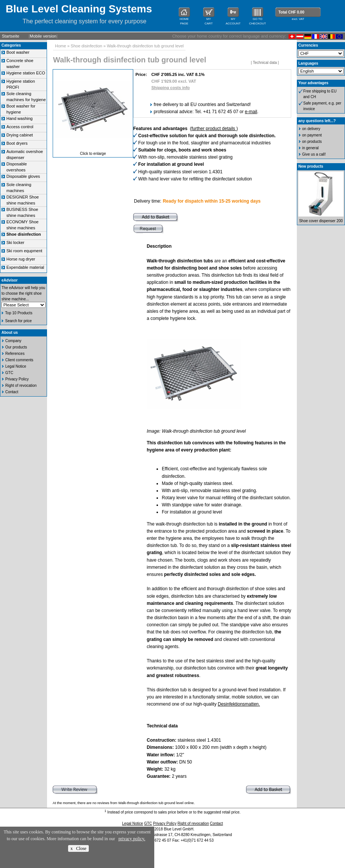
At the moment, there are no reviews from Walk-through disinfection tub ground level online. (124, 803)
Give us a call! (314, 154)
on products (312, 142)
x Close (78, 848)
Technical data (265, 63)
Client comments (19, 360)
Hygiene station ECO (26, 73)
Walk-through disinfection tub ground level (145, 46)
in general (310, 148)
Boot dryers (17, 143)
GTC (9, 373)
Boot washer (18, 52)
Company (13, 341)
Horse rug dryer (21, 259)
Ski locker (15, 242)
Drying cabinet (20, 135)
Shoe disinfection (87, 46)
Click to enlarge (93, 154)
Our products (16, 347)
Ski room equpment (24, 251)
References (15, 354)
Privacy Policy (17, 379)
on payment (312, 135)
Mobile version (43, 36)
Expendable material (25, 267)
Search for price (19, 321)
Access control (20, 127)
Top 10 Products (19, 313)
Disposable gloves (23, 176)
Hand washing (20, 118)
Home (60, 46)
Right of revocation (21, 386)
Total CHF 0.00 (291, 12)
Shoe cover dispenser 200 (321, 221)
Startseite (11, 36)
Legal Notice (16, 366)
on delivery (311, 129)
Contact (12, 392)
